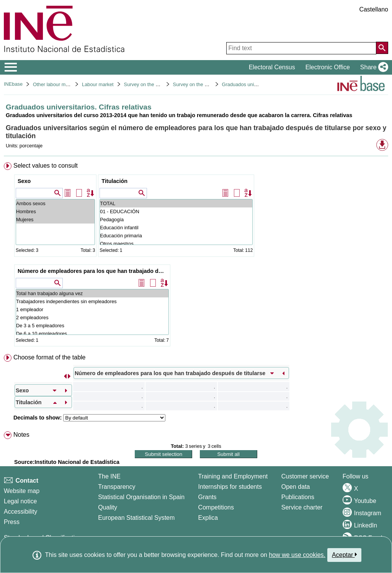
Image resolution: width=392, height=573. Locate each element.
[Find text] (301, 48)
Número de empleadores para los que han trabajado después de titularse (93, 271)
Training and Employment (233, 476)
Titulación (114, 181)
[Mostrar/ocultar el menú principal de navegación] (11, 67)
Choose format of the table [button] (50, 357)
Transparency (117, 487)
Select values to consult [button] (46, 166)
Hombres (55, 211)
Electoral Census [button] (272, 67)
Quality (108, 507)
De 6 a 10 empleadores (92, 334)
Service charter (302, 507)
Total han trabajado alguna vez (92, 293)
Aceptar (344, 555)
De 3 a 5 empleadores (92, 326)
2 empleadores (92, 318)
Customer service (305, 476)
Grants (207, 497)
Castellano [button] (374, 9)
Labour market (98, 84)
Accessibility (20, 512)
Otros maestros (176, 244)
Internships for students (230, 487)
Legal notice (20, 501)
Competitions (216, 507)
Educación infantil (176, 228)
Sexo (24, 181)
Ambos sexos (55, 203)
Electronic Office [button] (328, 67)
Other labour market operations (67, 84)
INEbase (13, 84)
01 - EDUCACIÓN (176, 211)
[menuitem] (196, 256)
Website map (22, 491)
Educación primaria (176, 236)
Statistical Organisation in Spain (141, 497)
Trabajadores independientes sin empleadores (92, 301)
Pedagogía (176, 220)
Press (12, 522)
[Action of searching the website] (382, 48)
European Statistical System (136, 518)
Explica (208, 518)
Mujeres (55, 220)
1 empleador (92, 309)
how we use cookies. (297, 555)
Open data (296, 487)
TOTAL (176, 203)
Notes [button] (21, 435)
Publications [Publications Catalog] (298, 497)
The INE (109, 476)
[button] (373, 67)
